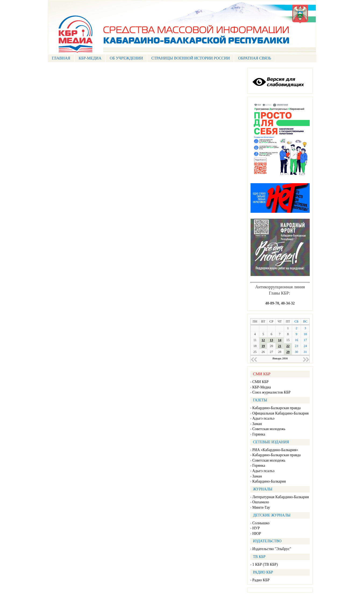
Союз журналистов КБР (272, 392)
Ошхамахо (261, 502)
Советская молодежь (269, 429)
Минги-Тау (261, 507)
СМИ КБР (261, 382)
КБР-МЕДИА (90, 58)
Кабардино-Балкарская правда (277, 408)
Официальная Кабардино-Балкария (281, 413)
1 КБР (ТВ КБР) (265, 564)
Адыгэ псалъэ (263, 418)
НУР (256, 528)
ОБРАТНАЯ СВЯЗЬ (255, 58)
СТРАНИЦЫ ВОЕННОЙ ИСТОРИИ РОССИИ (191, 58)
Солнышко (261, 523)
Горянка (259, 434)
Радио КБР (261, 580)
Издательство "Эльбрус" (272, 549)
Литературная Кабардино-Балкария (281, 497)
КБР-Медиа (262, 387)
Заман (257, 424)
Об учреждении (126, 58)
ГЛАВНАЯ (61, 58)
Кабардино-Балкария (269, 481)
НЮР (257, 534)
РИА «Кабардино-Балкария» (275, 450)
